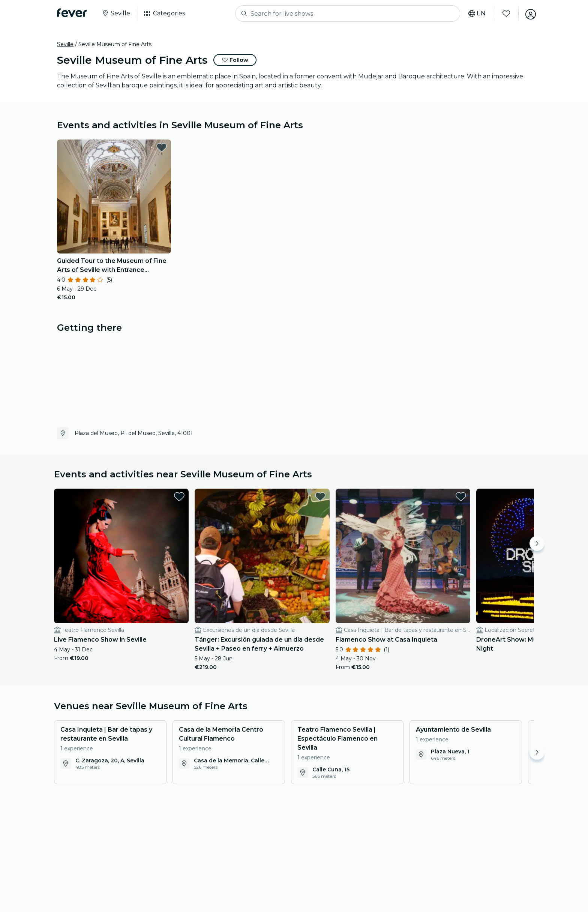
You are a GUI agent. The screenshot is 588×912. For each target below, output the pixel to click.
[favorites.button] (162, 147)
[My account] (529, 13)
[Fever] (72, 13)
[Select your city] (116, 13)
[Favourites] (504, 13)
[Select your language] (475, 13)
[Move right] (537, 543)
